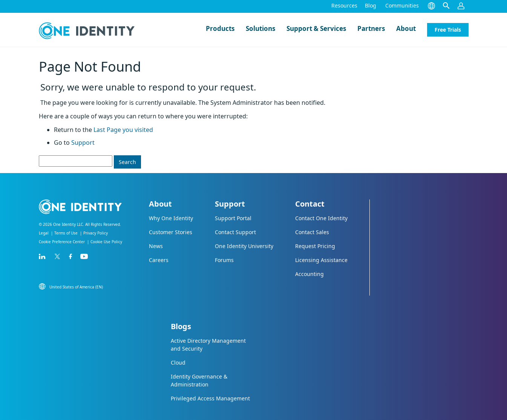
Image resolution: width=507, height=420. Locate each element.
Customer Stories (171, 232)
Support (83, 143)
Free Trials (448, 30)
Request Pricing (315, 246)
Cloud (178, 363)
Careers (159, 260)
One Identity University (244, 246)
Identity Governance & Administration (199, 380)
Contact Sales (312, 232)
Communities (402, 5)
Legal (44, 233)
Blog (371, 5)
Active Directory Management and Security (208, 345)
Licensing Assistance (321, 260)
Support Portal (233, 218)
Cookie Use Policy (106, 242)
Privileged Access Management (210, 398)
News (156, 246)
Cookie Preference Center (62, 242)
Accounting (309, 274)
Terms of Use (66, 233)
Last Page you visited (123, 130)
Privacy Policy (96, 233)
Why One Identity (171, 218)
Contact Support (235, 232)
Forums (224, 260)
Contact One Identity (321, 218)
